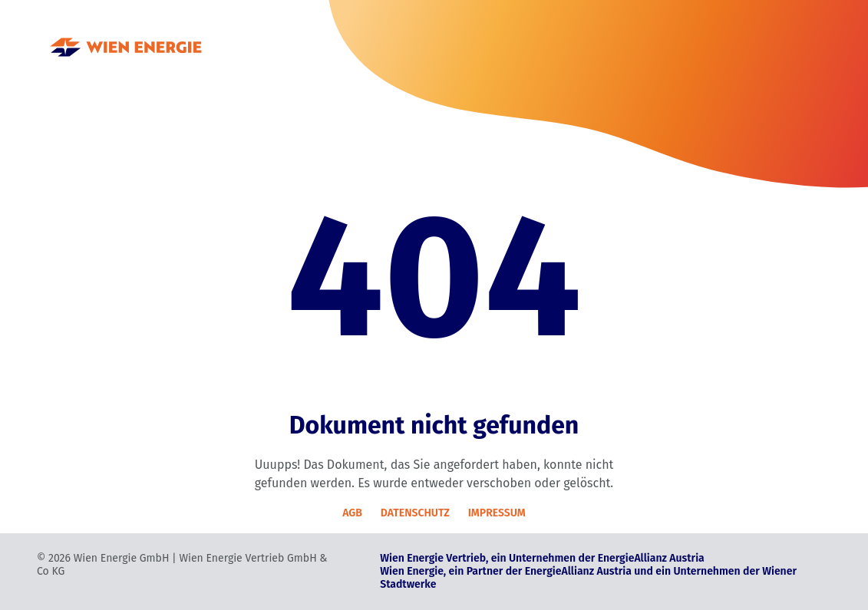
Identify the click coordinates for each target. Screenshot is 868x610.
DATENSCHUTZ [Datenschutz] (415, 513)
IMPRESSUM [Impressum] (497, 513)
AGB (352, 513)
